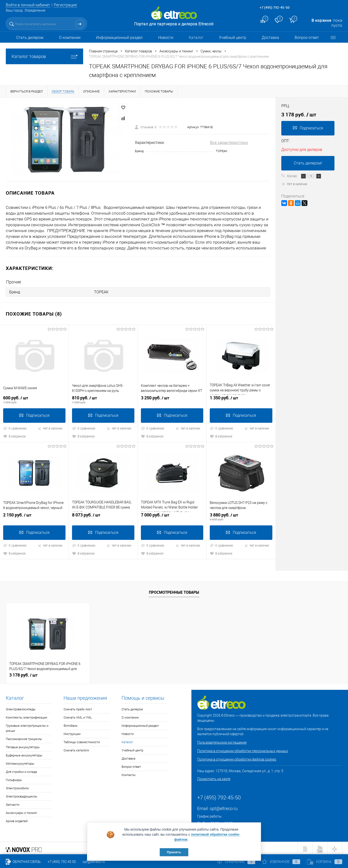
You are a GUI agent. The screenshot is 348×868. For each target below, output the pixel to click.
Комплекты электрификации (26, 716)
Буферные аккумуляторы (24, 754)
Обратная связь (23, 862)
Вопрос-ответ (307, 38)
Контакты (129, 773)
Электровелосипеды (21, 708)
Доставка (270, 38)
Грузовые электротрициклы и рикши (27, 727)
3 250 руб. (172, 399)
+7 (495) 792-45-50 (275, 7)
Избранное (281, 862)
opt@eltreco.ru (224, 807)
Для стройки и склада (21, 770)
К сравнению (15, 427)
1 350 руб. (241, 399)
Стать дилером (30, 38)
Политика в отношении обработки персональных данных (243, 749)
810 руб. (103, 399)
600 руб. (34, 399)
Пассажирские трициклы (24, 737)
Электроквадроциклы (22, 795)
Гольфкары (14, 778)
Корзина (325, 862)
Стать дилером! (308, 163)
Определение (35, 10)
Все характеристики (229, 142)
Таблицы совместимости (82, 740)
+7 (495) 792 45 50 (62, 862)
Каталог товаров (44, 56)
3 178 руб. (23, 673)
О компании (70, 38)
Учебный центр (233, 38)
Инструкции (72, 732)
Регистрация (69, 5)
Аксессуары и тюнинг (21, 811)
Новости (166, 38)
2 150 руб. (34, 515)
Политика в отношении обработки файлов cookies (237, 758)
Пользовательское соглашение (222, 741)
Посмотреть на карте (214, 777)
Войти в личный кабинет (29, 5)
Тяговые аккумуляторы (23, 745)
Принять (174, 852)
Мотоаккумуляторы (20, 762)
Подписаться (34, 414)
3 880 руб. (241, 515)
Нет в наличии (50, 427)
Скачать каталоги (76, 749)
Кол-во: (293, 176)
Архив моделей (17, 819)
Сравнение (236, 862)
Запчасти (13, 803)
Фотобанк (71, 724)
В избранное (14, 435)
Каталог (196, 38)
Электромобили (17, 787)
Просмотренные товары (174, 591)
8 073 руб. (103, 515)
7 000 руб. (172, 515)
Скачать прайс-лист (78, 708)
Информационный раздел (119, 38)
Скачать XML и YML (78, 716)
